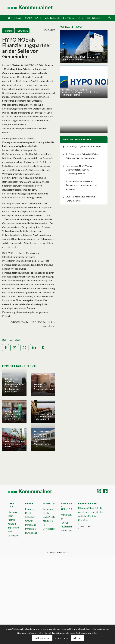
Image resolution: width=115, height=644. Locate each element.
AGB (10, 531)
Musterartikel (68, 526)
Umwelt (29, 521)
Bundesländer (32, 533)
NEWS (18, 18)
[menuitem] (109, 18)
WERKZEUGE (52, 18)
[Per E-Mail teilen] (44, 348)
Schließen (78, 638)
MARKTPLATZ (33, 18)
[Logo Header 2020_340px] (26, 7)
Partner (11, 520)
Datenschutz (14, 535)
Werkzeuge (66, 515)
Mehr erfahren (61, 638)
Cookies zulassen (42, 638)
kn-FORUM (94, 18)
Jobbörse (48, 521)
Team (10, 516)
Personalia (31, 525)
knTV (81, 18)
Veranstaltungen (69, 530)
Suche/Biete (49, 517)
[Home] (9, 18)
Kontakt (12, 524)
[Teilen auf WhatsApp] (24, 348)
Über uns (12, 512)
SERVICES (69, 18)
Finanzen (30, 509)
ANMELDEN (98, 8)
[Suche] (109, 17)
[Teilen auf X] (15, 348)
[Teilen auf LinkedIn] (34, 348)
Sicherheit (30, 517)
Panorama (30, 529)
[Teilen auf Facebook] (6, 348)
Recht (28, 513)
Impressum (13, 528)
